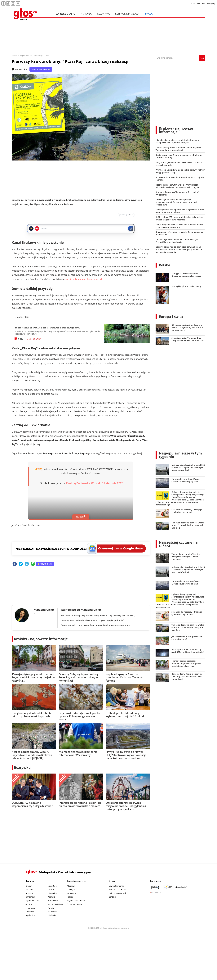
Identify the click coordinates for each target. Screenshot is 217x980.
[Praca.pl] (156, 887)
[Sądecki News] (168, 887)
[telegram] (27, 564)
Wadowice (52, 912)
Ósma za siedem (75, 904)
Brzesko (29, 893)
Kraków (29, 886)
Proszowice (53, 901)
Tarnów (51, 908)
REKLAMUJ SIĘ (209, 3)
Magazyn (71, 886)
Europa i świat (171, 317)
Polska (165, 265)
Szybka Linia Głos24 (127, 14)
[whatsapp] (33, 564)
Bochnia (29, 890)
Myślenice (30, 915)
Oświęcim (52, 893)
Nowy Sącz (53, 886)
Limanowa (30, 908)
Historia (86, 14)
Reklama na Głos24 (117, 890)
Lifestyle (71, 890)
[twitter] (21, 564)
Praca (149, 14)
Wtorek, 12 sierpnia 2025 (107, 483)
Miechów (30, 912)
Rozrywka (103, 14)
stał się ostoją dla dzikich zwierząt (83, 279)
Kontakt (112, 897)
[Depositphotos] (181, 887)
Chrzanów (30, 897)
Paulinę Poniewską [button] (78, 483)
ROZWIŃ (81, 517)
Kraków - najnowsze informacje (41, 639)
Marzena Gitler (21, 69)
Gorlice (29, 904)
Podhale (51, 897)
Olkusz (51, 890)
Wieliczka (52, 915)
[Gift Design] (156, 892)
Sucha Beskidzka (55, 904)
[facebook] (15, 564)
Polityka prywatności (118, 893)
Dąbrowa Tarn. (32, 901)
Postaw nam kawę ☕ (41, 69)
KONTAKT (196, 3)
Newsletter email (116, 886)
